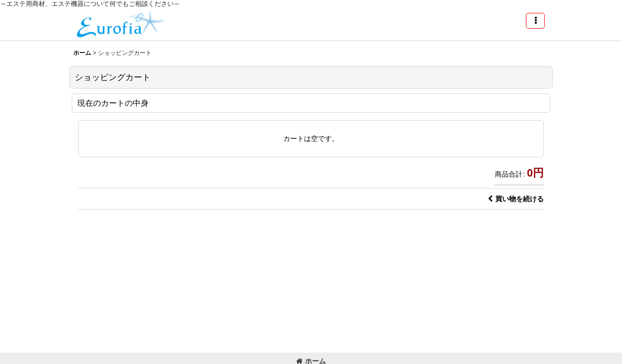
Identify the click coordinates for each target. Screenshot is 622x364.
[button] (535, 21)
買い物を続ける (516, 199)
